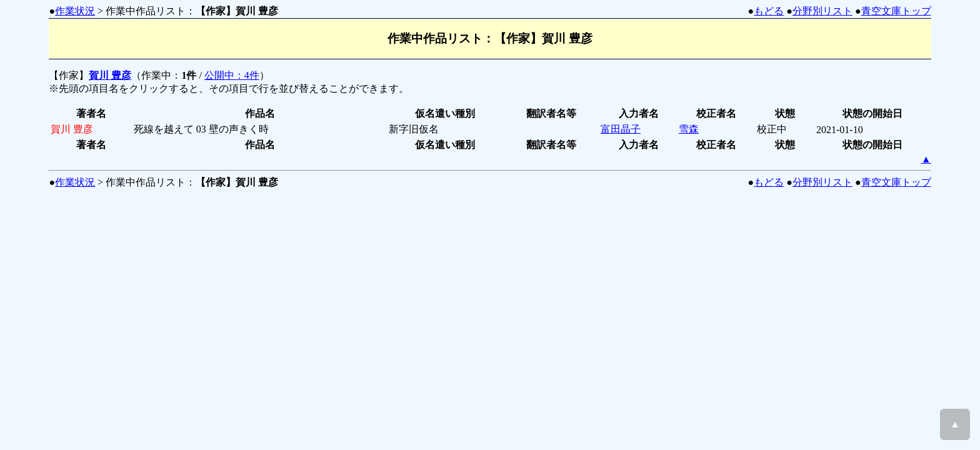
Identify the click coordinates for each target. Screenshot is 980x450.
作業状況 (75, 11)
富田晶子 (621, 129)
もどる (769, 11)
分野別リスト (822, 11)
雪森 (689, 129)
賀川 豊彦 (110, 75)
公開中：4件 (232, 75)
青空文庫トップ (896, 11)
